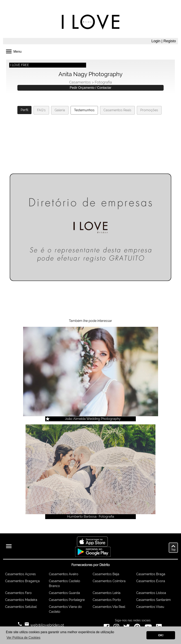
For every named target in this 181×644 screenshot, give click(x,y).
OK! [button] (161, 635)
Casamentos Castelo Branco (65, 583)
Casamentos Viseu (150, 607)
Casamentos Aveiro (64, 574)
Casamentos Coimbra (109, 581)
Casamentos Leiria (107, 593)
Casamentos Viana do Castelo (65, 609)
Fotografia (103, 82)
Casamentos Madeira (21, 600)
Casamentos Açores (20, 574)
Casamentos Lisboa (151, 593)
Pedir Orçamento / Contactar (91, 88)
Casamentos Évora (151, 581)
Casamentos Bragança (22, 581)
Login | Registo (164, 41)
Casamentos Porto (107, 600)
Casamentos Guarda (64, 593)
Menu (13, 51)
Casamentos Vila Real (109, 607)
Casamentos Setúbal (21, 607)
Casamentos (80, 82)
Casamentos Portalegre (67, 600)
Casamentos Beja (106, 574)
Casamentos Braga (151, 574)
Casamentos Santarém (153, 600)
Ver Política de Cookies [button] (23, 638)
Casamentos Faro (18, 593)
